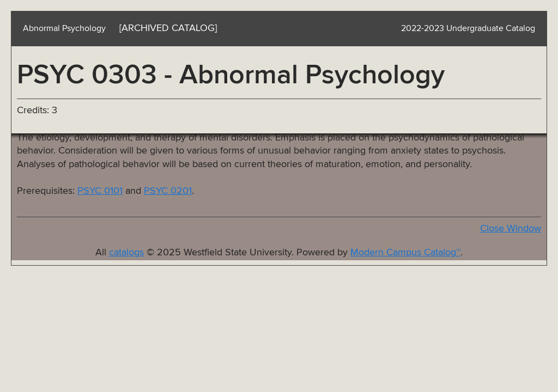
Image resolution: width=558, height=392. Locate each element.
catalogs (126, 253)
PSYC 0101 (100, 191)
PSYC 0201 (168, 191)
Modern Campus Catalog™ (405, 253)
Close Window (511, 229)
